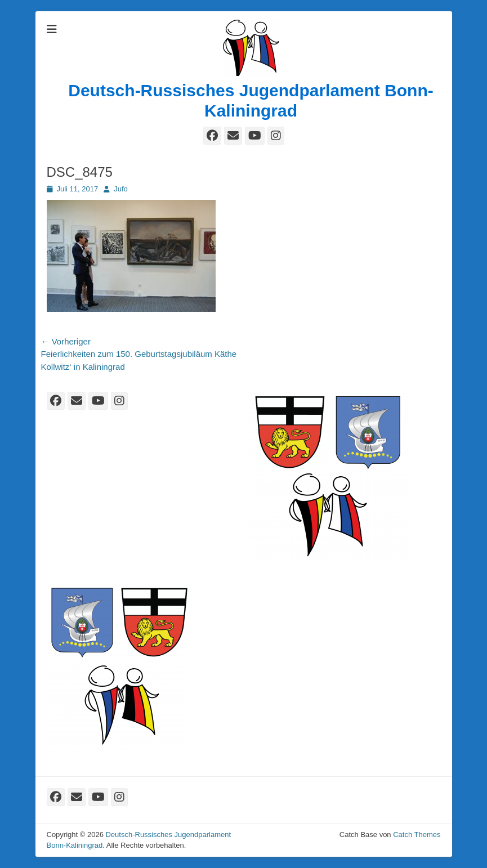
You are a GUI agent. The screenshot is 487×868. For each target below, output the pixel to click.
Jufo (121, 189)
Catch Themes (417, 835)
